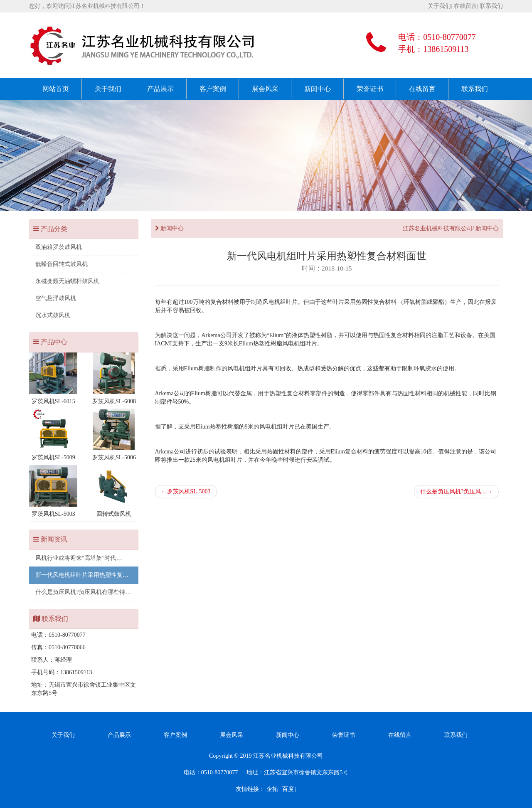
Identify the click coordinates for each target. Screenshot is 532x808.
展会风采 (265, 89)
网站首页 (56, 89)
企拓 (272, 789)
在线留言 (465, 6)
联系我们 (491, 6)
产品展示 (160, 89)
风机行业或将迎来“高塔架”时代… (79, 558)
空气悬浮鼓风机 (56, 298)
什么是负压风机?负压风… (456, 491)
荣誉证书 (370, 89)
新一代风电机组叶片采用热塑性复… (82, 575)
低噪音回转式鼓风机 (62, 264)
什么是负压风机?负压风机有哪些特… (83, 592)
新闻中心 (318, 89)
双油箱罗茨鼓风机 (59, 247)
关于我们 (439, 6)
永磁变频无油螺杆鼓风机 (67, 281)
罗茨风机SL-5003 (186, 491)
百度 (288, 789)
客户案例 (213, 89)
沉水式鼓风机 (53, 315)
